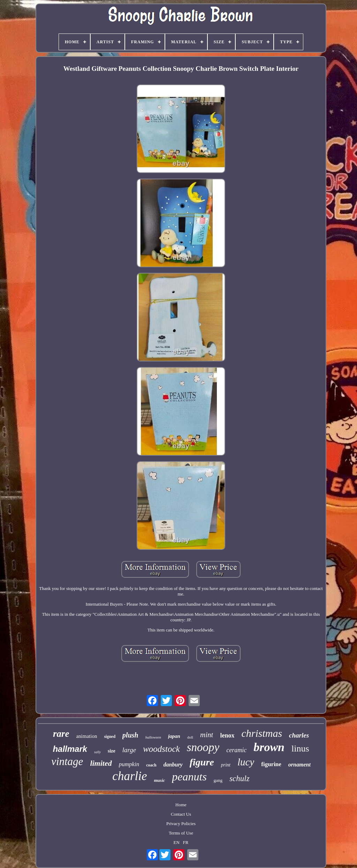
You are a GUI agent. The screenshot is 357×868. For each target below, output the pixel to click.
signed (110, 736)
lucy (246, 762)
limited (101, 763)
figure (202, 762)
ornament (299, 765)
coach (151, 765)
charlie (130, 776)
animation (86, 736)
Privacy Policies (181, 824)
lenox (227, 735)
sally (97, 752)
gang (218, 780)
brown (269, 747)
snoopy (203, 747)
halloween (153, 737)
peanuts (189, 777)
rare (61, 734)
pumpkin (129, 764)
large (129, 750)
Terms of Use (181, 833)
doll (190, 737)
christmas (262, 733)
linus (300, 749)
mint (207, 735)
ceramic (236, 750)
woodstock (161, 749)
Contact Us (181, 814)
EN (177, 842)
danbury (173, 765)
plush (130, 735)
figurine (271, 764)
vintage (67, 761)
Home (181, 805)
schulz (240, 779)
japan (174, 736)
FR (186, 842)
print (226, 765)
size (112, 751)
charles (299, 735)
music (160, 780)
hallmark (70, 749)
